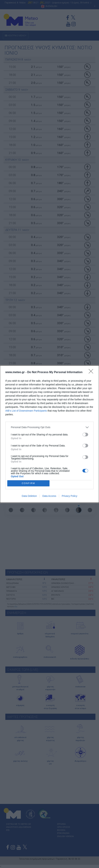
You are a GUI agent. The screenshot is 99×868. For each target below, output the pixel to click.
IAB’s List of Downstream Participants (26, 411)
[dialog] (49, 434)
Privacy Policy (70, 496)
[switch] (85, 435)
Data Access (49, 496)
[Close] (92, 372)
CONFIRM (28, 483)
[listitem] (49, 427)
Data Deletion (29, 496)
